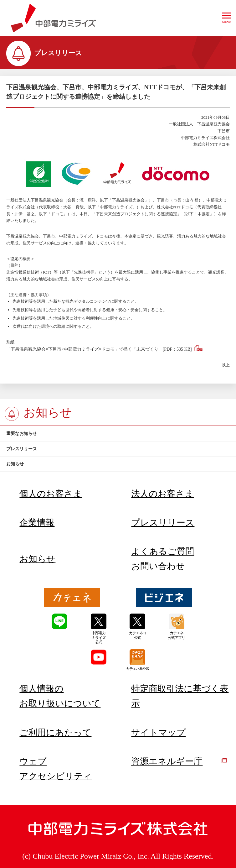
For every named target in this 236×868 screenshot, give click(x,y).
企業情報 (37, 523)
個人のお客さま (51, 494)
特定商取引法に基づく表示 (180, 696)
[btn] (118, 434)
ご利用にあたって (55, 732)
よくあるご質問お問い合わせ (163, 559)
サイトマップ (158, 732)
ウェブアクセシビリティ (56, 769)
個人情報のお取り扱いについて (60, 696)
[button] (227, 18)
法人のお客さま (162, 494)
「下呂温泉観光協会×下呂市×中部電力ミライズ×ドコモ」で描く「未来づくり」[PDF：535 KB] (99, 349)
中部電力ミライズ (53, 18)
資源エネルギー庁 (179, 761)
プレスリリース (163, 523)
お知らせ (37, 559)
